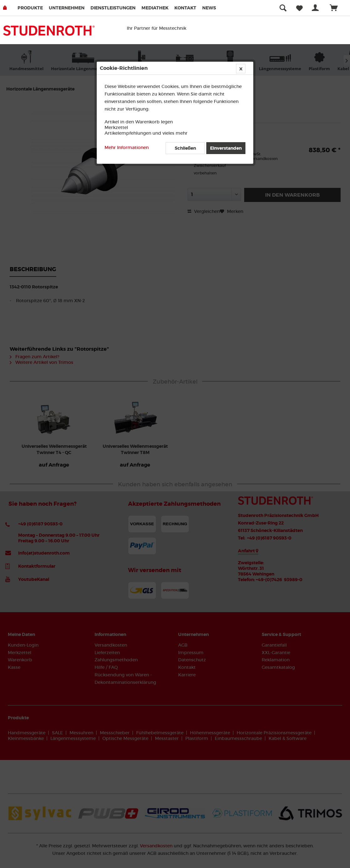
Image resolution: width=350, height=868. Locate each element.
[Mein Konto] (317, 8)
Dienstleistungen (113, 8)
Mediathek (155, 8)
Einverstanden (226, 148)
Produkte (30, 8)
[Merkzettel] (299, 8)
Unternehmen (67, 8)
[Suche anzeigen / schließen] (283, 8)
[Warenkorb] (337, 8)
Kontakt (185, 8)
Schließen (185, 148)
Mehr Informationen (127, 147)
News (209, 8)
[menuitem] (33, 8)
